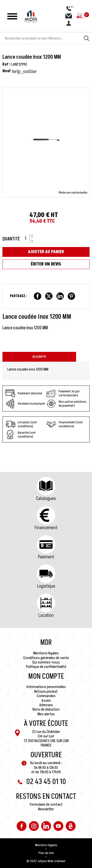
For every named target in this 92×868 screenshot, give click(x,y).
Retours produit (46, 691)
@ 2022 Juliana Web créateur (46, 861)
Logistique (46, 586)
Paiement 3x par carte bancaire (63, 393)
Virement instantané (25, 404)
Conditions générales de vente (46, 658)
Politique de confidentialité (46, 667)
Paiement (46, 557)
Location (46, 615)
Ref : (7, 64)
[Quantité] (27, 239)
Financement (46, 528)
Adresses (46, 705)
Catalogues (46, 498)
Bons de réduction (46, 709)
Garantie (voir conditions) (21, 435)
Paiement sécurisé (24, 393)
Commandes (46, 696)
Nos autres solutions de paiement (66, 404)
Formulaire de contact (46, 804)
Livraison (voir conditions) (21, 424)
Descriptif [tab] (39, 357)
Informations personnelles (46, 687)
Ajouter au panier (46, 252)
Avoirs (46, 701)
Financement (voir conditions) (65, 424)
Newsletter (46, 809)
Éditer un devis (46, 264)
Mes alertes (46, 714)
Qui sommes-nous (46, 662)
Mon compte (46, 676)
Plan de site (46, 853)
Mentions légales (46, 653)
